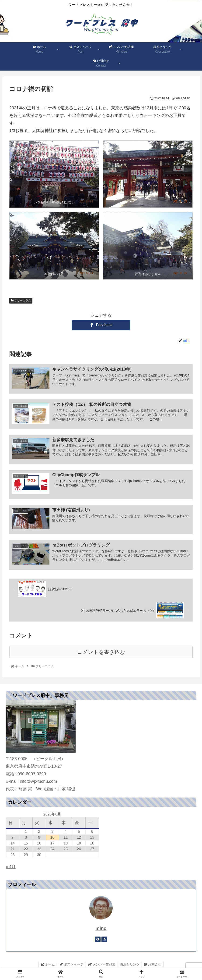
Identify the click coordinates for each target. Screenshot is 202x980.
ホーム (47, 966)
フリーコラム (21, 300)
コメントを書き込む (101, 653)
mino (101, 930)
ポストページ (71, 966)
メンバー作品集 (102, 966)
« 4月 (11, 868)
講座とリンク (130, 966)
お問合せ (153, 966)
